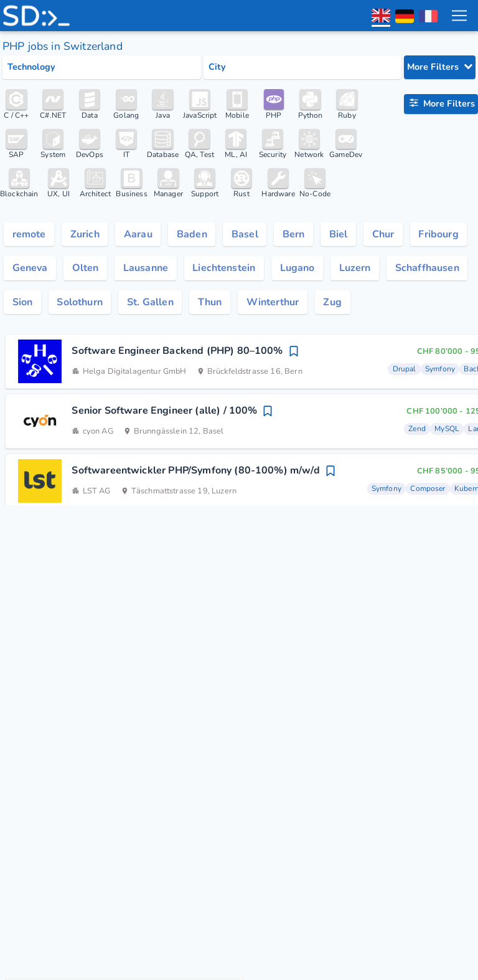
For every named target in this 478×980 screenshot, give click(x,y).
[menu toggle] (459, 16)
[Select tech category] (102, 67)
